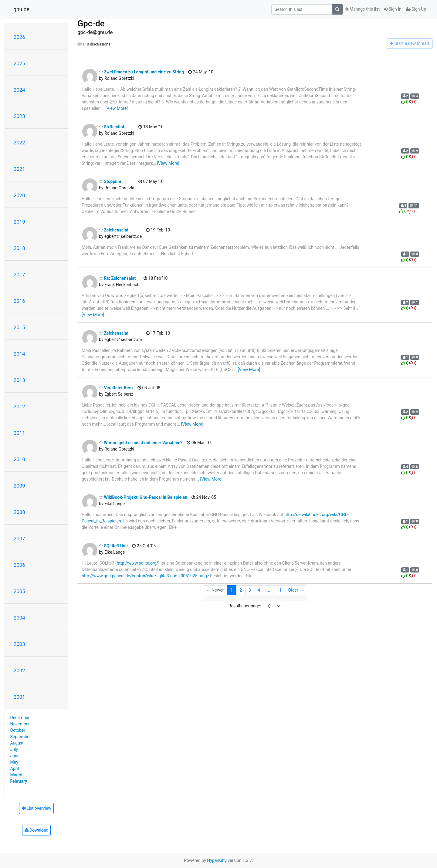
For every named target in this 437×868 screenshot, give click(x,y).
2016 (19, 301)
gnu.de (21, 9)
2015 (19, 327)
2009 (19, 486)
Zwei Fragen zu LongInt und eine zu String (141, 72)
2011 (19, 433)
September (21, 737)
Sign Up (416, 9)
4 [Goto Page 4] (259, 590)
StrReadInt (112, 127)
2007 (19, 539)
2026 (19, 37)
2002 (19, 670)
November (20, 724)
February (19, 781)
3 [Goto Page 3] (250, 590)
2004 (19, 618)
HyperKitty (217, 860)
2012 (19, 407)
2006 (19, 565)
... (268, 590)
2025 (19, 63)
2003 (19, 644)
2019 (19, 222)
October (18, 730)
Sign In (393, 9)
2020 (19, 195)
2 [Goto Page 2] (241, 590)
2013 (19, 380)
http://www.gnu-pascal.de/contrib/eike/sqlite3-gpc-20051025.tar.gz (145, 576)
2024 (19, 90)
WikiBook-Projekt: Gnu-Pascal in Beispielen (143, 497)
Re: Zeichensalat (117, 278)
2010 (19, 459)
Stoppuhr (110, 181)
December (20, 718)
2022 (19, 143)
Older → (296, 590)
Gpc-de (91, 24)
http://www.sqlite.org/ (137, 563)
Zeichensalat (114, 230)
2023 (19, 116)
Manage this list (362, 9)
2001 (19, 697)
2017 (19, 275)
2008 (19, 512)
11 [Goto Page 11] (279, 590)
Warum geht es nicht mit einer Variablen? (141, 443)
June (15, 756)
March (16, 775)
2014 (19, 354)
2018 (19, 248)
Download (37, 830)
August (17, 743)
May (14, 762)
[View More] (117, 108)
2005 (19, 591)
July (14, 749)
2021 (19, 169)
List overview (36, 808)
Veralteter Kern (116, 388)
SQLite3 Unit (113, 546)
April (15, 768)
